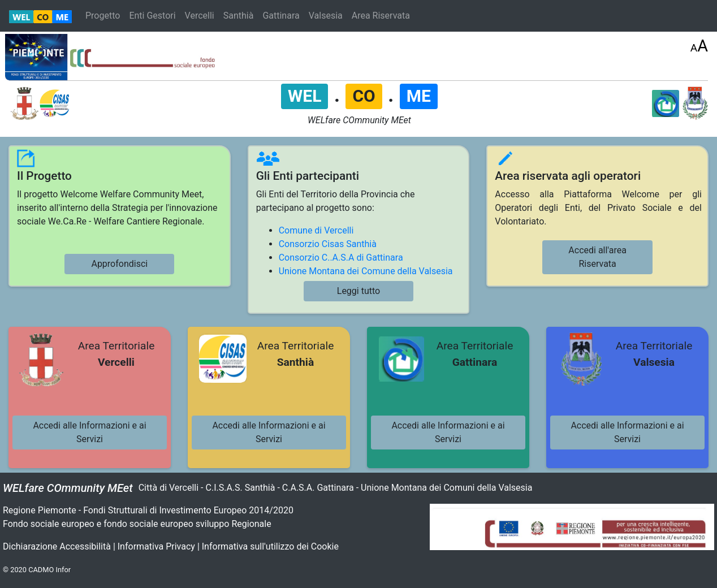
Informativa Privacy (156, 546)
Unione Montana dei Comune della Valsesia (366, 271)
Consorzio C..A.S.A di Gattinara (341, 258)
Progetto (103, 16)
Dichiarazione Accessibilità (57, 546)
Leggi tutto (358, 291)
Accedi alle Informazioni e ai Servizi (89, 432)
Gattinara (281, 16)
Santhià (239, 16)
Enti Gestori (152, 16)
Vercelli (200, 16)
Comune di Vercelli (316, 230)
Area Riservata (381, 16)
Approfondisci (119, 264)
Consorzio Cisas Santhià (328, 244)
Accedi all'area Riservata (597, 257)
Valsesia (326, 16)
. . (359, 95)
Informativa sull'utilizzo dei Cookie (270, 546)
